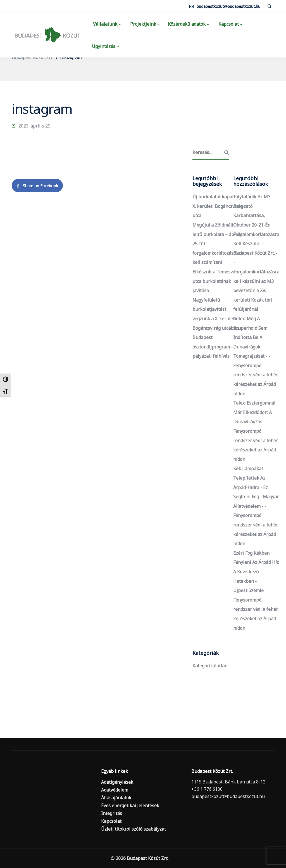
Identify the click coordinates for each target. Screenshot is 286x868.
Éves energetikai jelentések (130, 806)
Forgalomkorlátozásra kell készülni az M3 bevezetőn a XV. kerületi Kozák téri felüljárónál (256, 290)
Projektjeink (143, 24)
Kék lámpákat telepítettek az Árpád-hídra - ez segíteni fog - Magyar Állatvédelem (256, 487)
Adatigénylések (117, 782)
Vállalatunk (105, 24)
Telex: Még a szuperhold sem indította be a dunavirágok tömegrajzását (250, 337)
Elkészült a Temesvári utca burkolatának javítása (215, 281)
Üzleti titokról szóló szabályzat (134, 829)
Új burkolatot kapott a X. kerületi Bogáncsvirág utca (218, 206)
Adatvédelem (115, 790)
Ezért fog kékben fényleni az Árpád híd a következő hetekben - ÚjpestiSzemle (256, 572)
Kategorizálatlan (210, 666)
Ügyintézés (104, 46)
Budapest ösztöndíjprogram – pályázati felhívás (213, 347)
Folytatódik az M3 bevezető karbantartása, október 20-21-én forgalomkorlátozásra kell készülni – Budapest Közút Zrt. (256, 225)
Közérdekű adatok (187, 24)
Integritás (112, 813)
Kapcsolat (228, 24)
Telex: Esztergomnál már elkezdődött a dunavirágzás (254, 412)
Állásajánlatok (116, 798)
